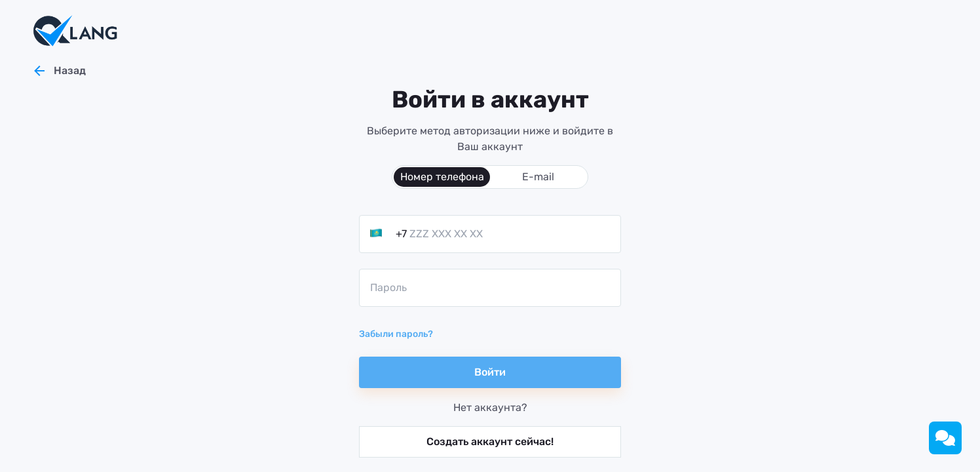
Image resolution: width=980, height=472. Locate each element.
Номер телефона (442, 177)
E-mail (538, 177)
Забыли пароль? (396, 334)
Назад (59, 71)
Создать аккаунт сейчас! (490, 442)
